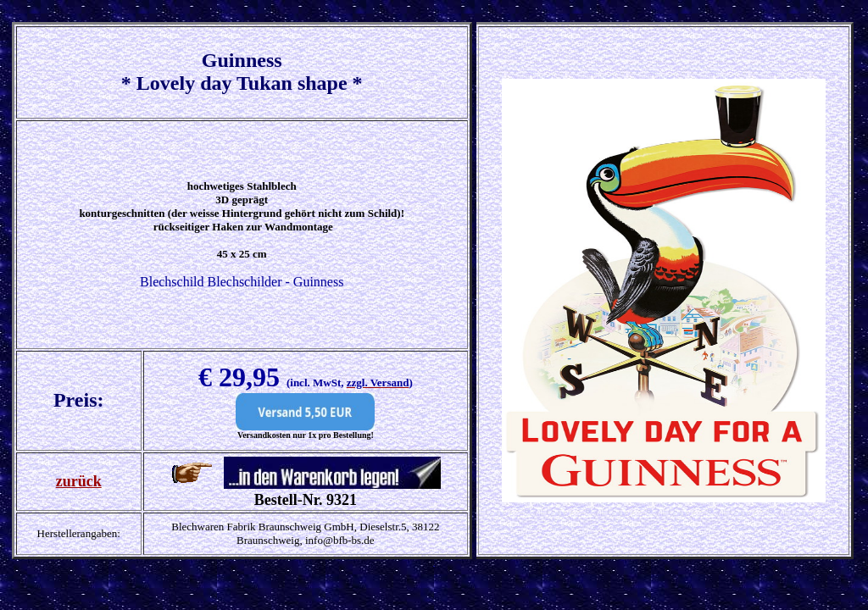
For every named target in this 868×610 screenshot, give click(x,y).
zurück (79, 481)
